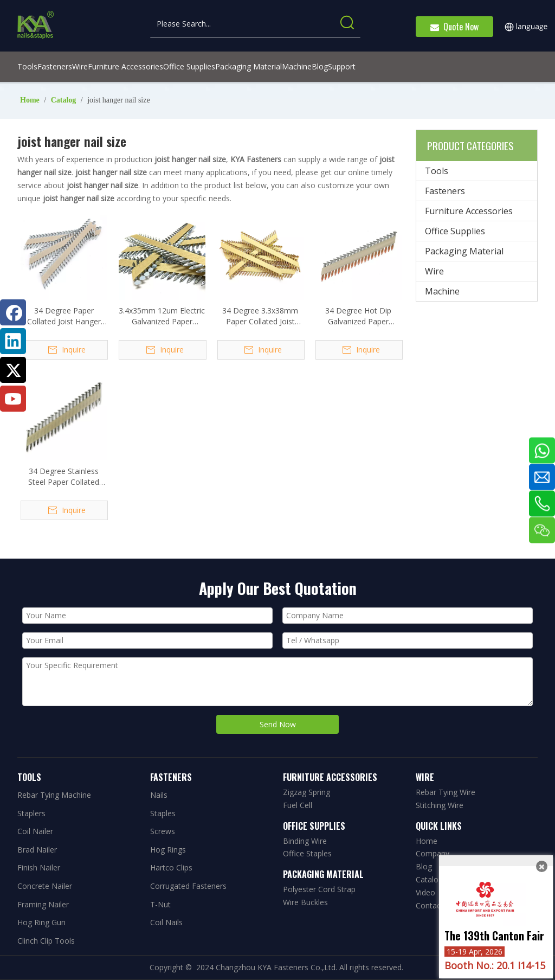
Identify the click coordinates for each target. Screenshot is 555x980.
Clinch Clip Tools (46, 941)
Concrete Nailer (45, 886)
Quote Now (454, 27)
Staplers (31, 813)
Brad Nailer (37, 850)
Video (425, 892)
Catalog (429, 879)
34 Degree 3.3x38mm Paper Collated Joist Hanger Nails (260, 316)
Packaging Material (464, 251)
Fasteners (445, 191)
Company (433, 853)
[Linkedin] (13, 341)
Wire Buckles (305, 902)
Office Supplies (455, 231)
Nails (159, 795)
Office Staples (307, 853)
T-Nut (160, 904)
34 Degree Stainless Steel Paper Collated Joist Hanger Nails (64, 477)
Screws (163, 831)
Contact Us (435, 905)
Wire (434, 271)
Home (427, 841)
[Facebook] (13, 312)
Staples (163, 813)
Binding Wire (305, 841)
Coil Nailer (35, 831)
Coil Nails (166, 922)
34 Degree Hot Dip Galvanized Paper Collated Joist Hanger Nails (358, 316)
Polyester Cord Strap (319, 889)
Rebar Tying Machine (54, 795)
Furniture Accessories (469, 211)
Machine (442, 291)
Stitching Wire (440, 805)
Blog (424, 866)
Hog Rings (168, 850)
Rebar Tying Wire (446, 792)
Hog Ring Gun (41, 922)
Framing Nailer (43, 904)
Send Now (278, 724)
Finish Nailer (39, 867)
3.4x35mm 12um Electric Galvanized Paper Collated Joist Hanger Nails (162, 316)
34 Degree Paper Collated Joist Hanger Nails (64, 316)
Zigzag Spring (306, 792)
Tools (437, 171)
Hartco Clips (171, 867)
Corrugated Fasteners (188, 886)
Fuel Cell (298, 805)
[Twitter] (13, 370)
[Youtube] (13, 399)
